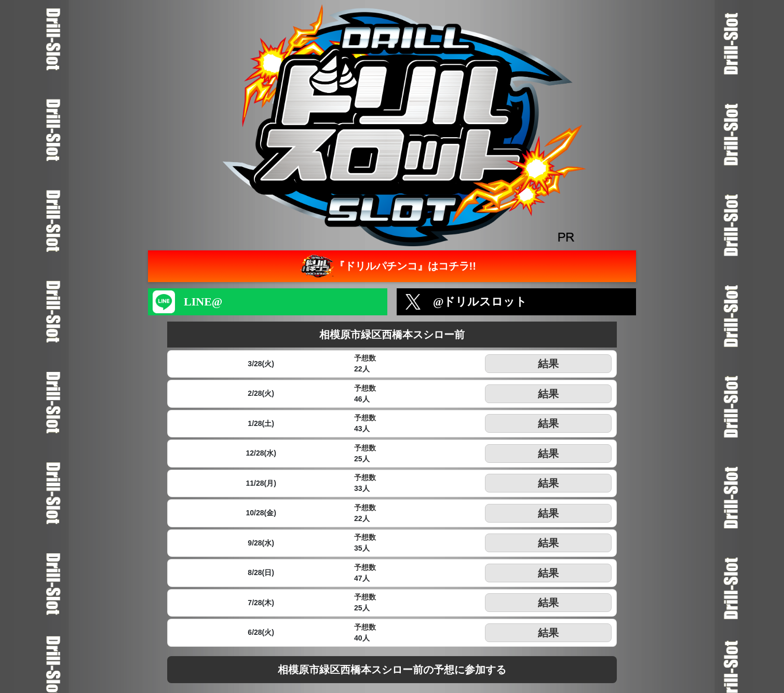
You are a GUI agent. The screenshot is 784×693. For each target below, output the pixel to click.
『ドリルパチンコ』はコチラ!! (387, 266)
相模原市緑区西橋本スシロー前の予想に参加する (392, 670)
